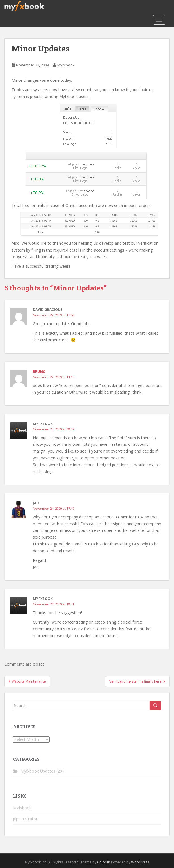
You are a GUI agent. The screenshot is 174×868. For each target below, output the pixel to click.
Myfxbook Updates (38, 771)
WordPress (140, 862)
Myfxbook (66, 65)
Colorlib (104, 862)
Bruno (39, 372)
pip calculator (25, 819)
